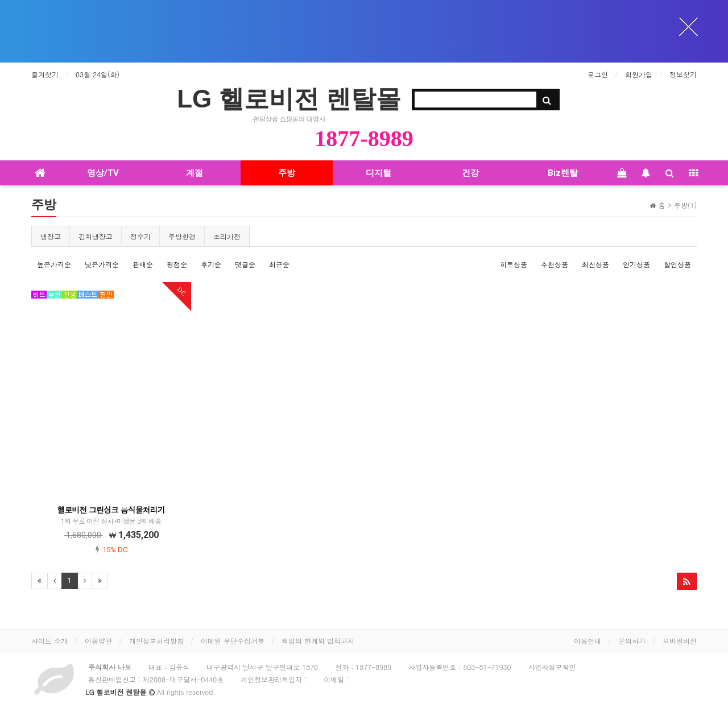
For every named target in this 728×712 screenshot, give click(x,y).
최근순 (279, 264)
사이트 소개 (49, 641)
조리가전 (227, 236)
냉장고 (51, 236)
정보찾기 (683, 74)
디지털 (379, 173)
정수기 (140, 236)
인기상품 (636, 264)
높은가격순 (54, 264)
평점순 (177, 264)
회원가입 (639, 74)
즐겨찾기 (45, 74)
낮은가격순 (102, 264)
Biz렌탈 (563, 173)
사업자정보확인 (552, 667)
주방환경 (182, 236)
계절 (195, 173)
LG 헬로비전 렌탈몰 (289, 99)
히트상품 (514, 264)
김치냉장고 (96, 236)
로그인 (598, 74)
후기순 (211, 264)
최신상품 (595, 264)
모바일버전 (680, 641)
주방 (287, 173)
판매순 (143, 264)
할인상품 (677, 264)
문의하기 (632, 641)
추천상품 (555, 264)
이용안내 (588, 641)
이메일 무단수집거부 (233, 641)
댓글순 (245, 264)
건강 (470, 173)
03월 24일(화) (98, 74)
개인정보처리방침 (156, 641)
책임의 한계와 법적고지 (318, 641)
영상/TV (103, 173)
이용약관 (98, 641)
